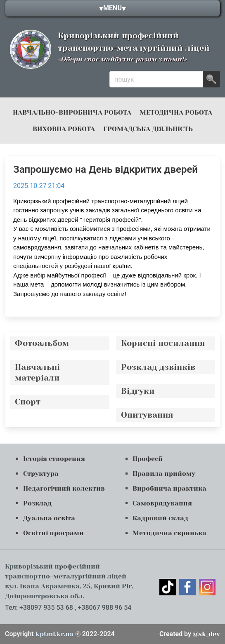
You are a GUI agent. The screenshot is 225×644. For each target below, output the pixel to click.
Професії (147, 459)
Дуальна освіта (49, 518)
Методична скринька (169, 533)
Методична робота (176, 112)
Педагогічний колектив (64, 488)
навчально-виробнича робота (72, 112)
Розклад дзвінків (158, 367)
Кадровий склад (160, 518)
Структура (41, 474)
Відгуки (138, 391)
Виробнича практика (169, 488)
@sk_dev (190, 634)
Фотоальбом (42, 343)
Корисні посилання (163, 343)
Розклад (37, 503)
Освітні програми (53, 533)
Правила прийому (164, 474)
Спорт (28, 402)
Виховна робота (64, 129)
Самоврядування (162, 503)
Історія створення (54, 459)
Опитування (147, 415)
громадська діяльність (148, 129)
